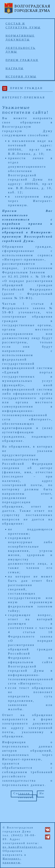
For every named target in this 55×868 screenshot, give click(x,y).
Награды (15, 68)
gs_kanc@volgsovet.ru (23, 847)
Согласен (22, 793)
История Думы (21, 77)
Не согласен (31, 795)
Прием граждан (22, 60)
